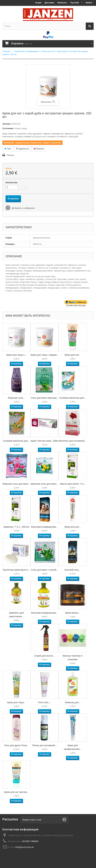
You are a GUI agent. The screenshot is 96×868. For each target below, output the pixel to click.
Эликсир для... (73, 702)
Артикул (7, 124)
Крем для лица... (16, 702)
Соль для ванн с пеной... (45, 570)
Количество (12, 182)
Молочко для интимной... (73, 441)
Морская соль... (16, 398)
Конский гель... (73, 570)
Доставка (49, 3)
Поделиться (22, 149)
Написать (62, 3)
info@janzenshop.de (24, 847)
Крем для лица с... (16, 355)
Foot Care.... (44, 702)
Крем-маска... (73, 613)
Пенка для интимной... (45, 745)
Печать (11, 155)
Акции (38, 3)
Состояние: (8, 128)
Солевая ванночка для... (73, 398)
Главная (6, 51)
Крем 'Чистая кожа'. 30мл (45, 441)
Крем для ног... (73, 355)
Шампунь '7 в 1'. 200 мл (16, 527)
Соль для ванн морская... (45, 398)
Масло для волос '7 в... (73, 484)
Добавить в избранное (23, 208)
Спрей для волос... (44, 656)
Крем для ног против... (16, 792)
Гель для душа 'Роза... (16, 745)
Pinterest (39, 149)
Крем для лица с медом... (45, 355)
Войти (89, 3)
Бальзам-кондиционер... (45, 527)
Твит (8, 149)
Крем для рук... (73, 527)
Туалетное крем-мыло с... (16, 570)
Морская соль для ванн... (16, 484)
